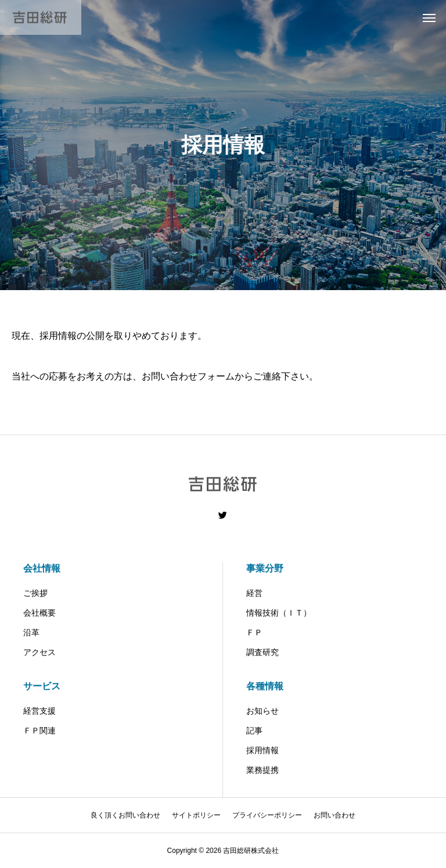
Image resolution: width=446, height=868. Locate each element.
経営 (254, 593)
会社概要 (39, 613)
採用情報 (262, 750)
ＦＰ (254, 632)
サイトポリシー (196, 815)
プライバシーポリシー (267, 815)
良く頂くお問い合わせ (125, 815)
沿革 (31, 632)
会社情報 (42, 568)
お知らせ (262, 711)
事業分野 (265, 568)
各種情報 (265, 686)
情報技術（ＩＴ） (279, 613)
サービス (42, 686)
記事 (254, 730)
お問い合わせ (334, 815)
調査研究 (262, 652)
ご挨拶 (35, 593)
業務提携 (262, 770)
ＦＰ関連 (39, 730)
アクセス (39, 652)
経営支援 (39, 711)
